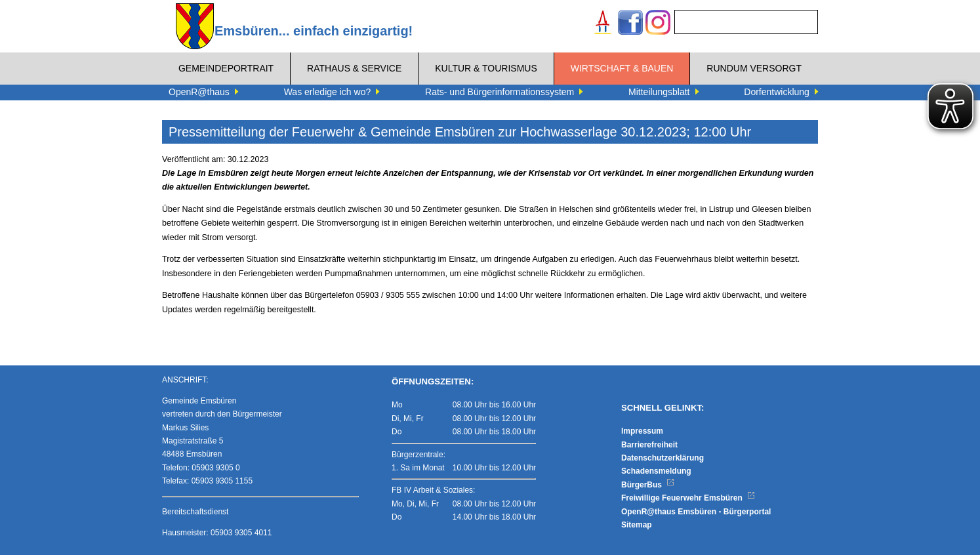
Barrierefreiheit (649, 445)
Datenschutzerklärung (663, 458)
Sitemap (637, 525)
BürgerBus (648, 485)
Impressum (642, 431)
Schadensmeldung (656, 471)
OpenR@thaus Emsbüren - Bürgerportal (696, 512)
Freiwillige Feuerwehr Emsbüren (688, 498)
